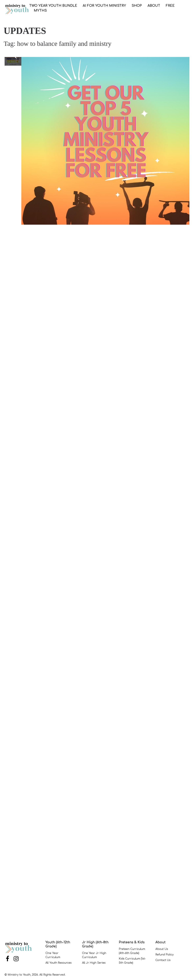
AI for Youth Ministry (104, 6)
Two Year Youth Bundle (53, 6)
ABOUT (154, 6)
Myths (40, 11)
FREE (170, 6)
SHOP (137, 6)
